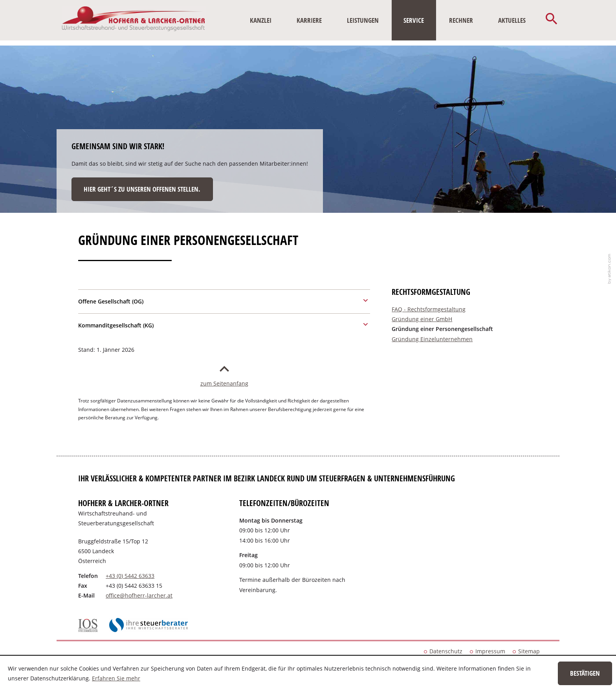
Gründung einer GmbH (422, 319)
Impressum (490, 651)
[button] (552, 20)
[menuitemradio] (309, 20)
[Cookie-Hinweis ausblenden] (585, 673)
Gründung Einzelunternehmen (432, 339)
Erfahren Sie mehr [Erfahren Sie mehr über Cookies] (116, 678)
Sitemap (529, 651)
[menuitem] (261, 20)
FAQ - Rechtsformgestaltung (429, 309)
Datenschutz (446, 651)
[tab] (224, 300)
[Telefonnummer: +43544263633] (130, 576)
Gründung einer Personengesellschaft (442, 329)
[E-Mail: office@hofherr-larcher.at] (139, 595)
